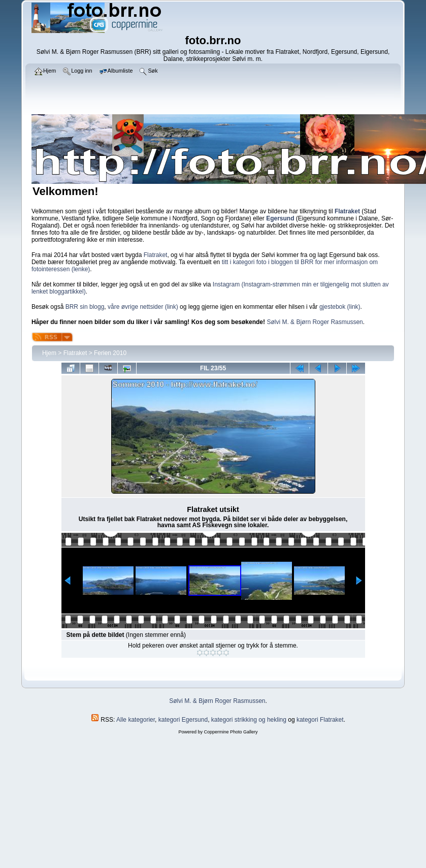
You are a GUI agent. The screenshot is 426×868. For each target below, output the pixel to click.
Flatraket (156, 255)
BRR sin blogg (85, 307)
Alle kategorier (136, 720)
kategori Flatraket (320, 720)
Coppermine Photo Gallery (231, 732)
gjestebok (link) (340, 307)
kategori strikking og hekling (249, 720)
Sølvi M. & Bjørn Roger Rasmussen (315, 322)
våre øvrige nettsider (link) (143, 307)
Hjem (49, 353)
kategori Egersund (183, 720)
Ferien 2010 (110, 353)
